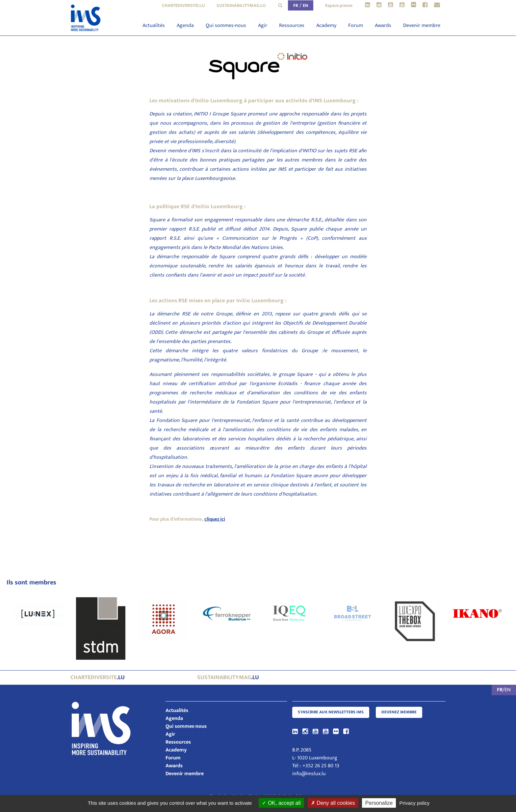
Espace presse (339, 5)
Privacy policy (415, 803)
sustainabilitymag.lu (241, 5)
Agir (263, 25)
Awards (383, 25)
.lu (98, 677)
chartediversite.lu (183, 5)
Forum (356, 25)
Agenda (185, 25)
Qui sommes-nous (226, 25)
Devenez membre (399, 712)
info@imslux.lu (309, 774)
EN (305, 5)
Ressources (292, 25)
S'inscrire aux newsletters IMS (331, 712)
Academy (326, 25)
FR (296, 5)
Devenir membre (422, 25)
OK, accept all (281, 803)
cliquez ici (215, 519)
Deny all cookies (333, 803)
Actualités (154, 25)
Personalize (379, 803)
